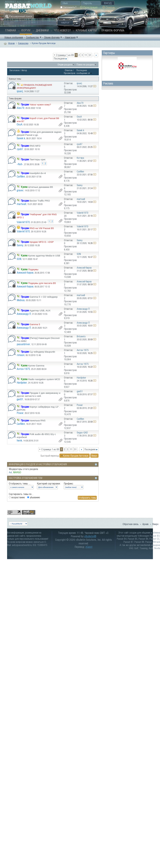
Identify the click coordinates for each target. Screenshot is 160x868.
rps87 (20, 149)
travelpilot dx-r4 (38, 173)
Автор (24, 70)
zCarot (89, 547)
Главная (11, 30)
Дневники (42, 30)
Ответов (69, 70)
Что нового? (62, 30)
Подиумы (33, 269)
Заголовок (14, 70)
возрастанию (17, 497)
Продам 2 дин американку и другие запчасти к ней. (39, 394)
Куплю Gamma (36, 366)
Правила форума (113, 30)
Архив (145, 524)
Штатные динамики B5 (41, 187)
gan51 (20, 399)
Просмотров (70, 73)
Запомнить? (68, 7)
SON (19, 259)
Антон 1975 (23, 369)
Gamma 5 (35, 324)
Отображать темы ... (20, 483)
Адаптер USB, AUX (40, 310)
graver (20, 190)
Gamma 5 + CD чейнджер (44, 297)
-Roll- (20, 164)
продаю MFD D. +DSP (42, 242)
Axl (10, 472)
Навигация (70, 37)
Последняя (60, 59)
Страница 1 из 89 (65, 55)
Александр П (24, 314)
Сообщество (32, 37)
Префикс (68, 483)
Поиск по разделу (86, 65)
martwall (21, 204)
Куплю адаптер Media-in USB (44, 256)
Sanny (20, 245)
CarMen (21, 176)
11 (86, 55)
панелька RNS (38, 420)
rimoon (21, 355)
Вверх (94, 456)
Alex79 (20, 108)
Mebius (21, 300)
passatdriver (23, 344)
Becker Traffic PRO (40, 201)
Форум (26, 30)
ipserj (20, 91)
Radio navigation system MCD (44, 379)
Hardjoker (22, 383)
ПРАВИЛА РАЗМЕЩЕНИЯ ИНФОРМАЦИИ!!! (34, 86)
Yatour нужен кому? (40, 105)
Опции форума (52, 37)
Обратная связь (131, 524)
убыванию (34, 497)
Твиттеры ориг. (38, 159)
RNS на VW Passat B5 (42, 228)
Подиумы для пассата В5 (42, 283)
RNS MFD (35, 146)
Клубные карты (86, 30)
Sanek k (21, 138)
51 (90, 55)
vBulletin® (90, 536)
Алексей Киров (25, 273)
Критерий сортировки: (49, 483)
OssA (20, 124)
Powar (20, 413)
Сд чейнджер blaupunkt (42, 352)
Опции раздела (65, 65)
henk (19, 440)
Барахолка (23, 43)
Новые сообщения (14, 37)
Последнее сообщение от (84, 72)
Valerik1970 (23, 222)
